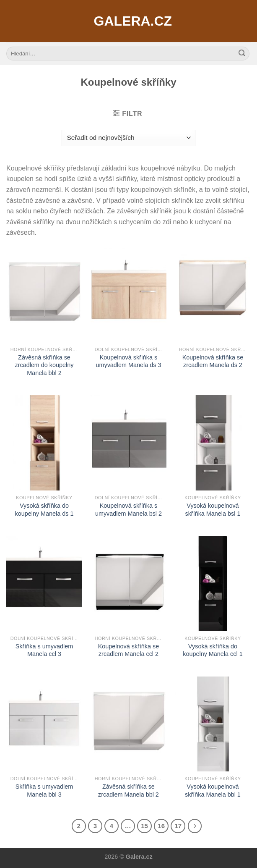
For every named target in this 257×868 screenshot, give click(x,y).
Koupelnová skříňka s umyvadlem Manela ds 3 (128, 361)
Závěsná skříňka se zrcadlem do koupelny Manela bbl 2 (44, 365)
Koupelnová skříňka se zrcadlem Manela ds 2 (213, 361)
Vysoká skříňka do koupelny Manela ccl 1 (213, 650)
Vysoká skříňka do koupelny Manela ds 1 (44, 510)
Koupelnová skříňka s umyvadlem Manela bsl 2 (128, 510)
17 (178, 826)
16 (161, 826)
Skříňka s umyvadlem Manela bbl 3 (44, 791)
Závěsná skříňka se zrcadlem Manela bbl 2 (128, 791)
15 (144, 826)
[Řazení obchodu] (128, 138)
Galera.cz (129, 21)
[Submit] (242, 54)
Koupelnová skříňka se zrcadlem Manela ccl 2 (129, 650)
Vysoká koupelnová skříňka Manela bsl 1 (213, 510)
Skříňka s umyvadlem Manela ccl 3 (44, 650)
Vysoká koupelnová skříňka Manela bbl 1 (213, 791)
